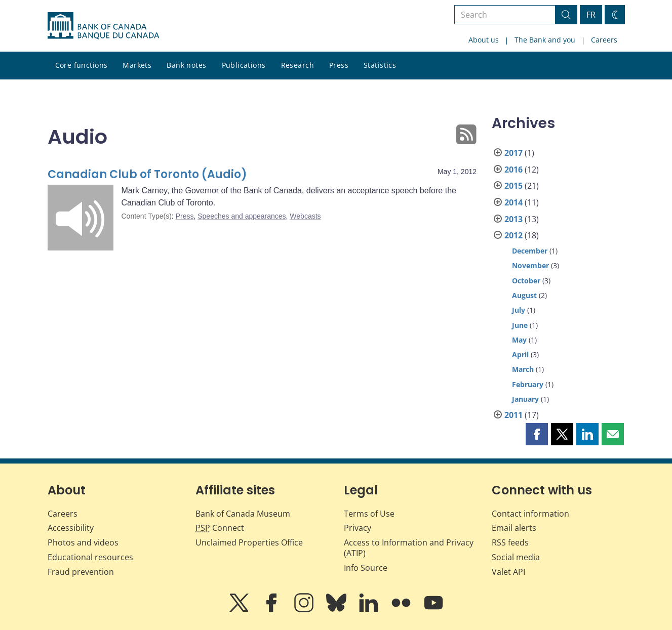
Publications (244, 65)
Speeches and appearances (242, 216)
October (526, 281)
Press (339, 65)
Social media (516, 557)
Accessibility (71, 528)
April (520, 354)
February (528, 384)
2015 (513, 186)
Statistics (380, 65)
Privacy (358, 528)
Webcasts (305, 216)
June (520, 325)
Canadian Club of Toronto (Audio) (147, 174)
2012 (513, 235)
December (530, 251)
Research (298, 65)
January (525, 399)
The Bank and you (545, 40)
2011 (513, 415)
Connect (220, 528)
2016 (513, 170)
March (523, 369)
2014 (513, 202)
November (530, 265)
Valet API (508, 572)
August (524, 295)
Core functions (82, 65)
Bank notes (186, 65)
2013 (513, 219)
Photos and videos (83, 542)
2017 (513, 153)
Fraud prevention (81, 572)
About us (484, 40)
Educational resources (90, 557)
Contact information (530, 514)
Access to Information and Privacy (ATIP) (409, 548)
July (519, 310)
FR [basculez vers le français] (591, 15)
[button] (537, 434)
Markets (137, 65)
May (519, 340)
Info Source (366, 568)
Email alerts (514, 528)
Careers (604, 40)
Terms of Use (369, 514)
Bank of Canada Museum (243, 514)
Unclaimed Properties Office (249, 542)
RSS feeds (510, 542)
